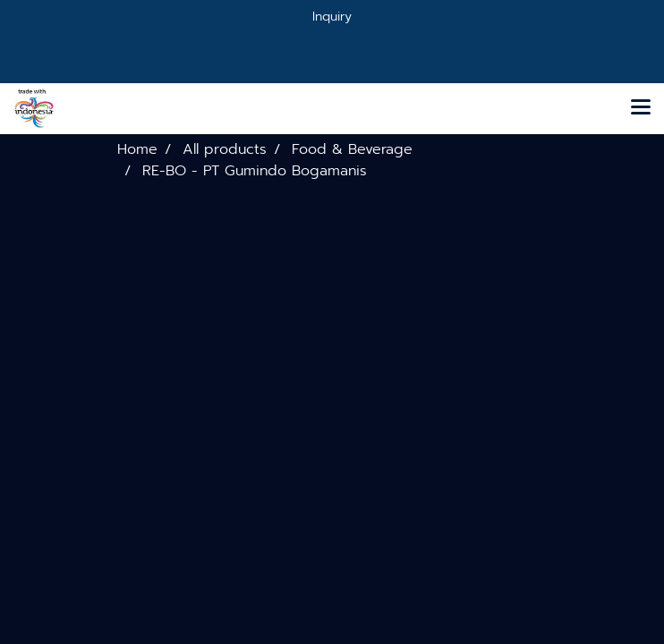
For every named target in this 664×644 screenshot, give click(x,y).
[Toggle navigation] (641, 108)
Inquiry (332, 17)
